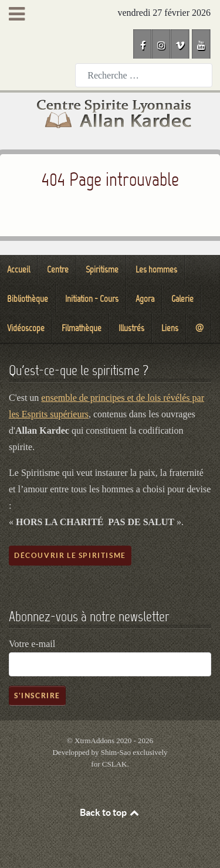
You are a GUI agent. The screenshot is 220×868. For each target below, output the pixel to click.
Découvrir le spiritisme (70, 555)
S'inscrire (37, 695)
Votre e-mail (32, 644)
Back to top (110, 812)
